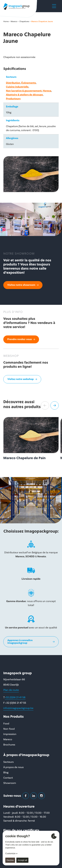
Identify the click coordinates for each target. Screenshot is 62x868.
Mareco (14, 21)
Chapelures (24, 21)
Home (6, 21)
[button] (45, 405)
